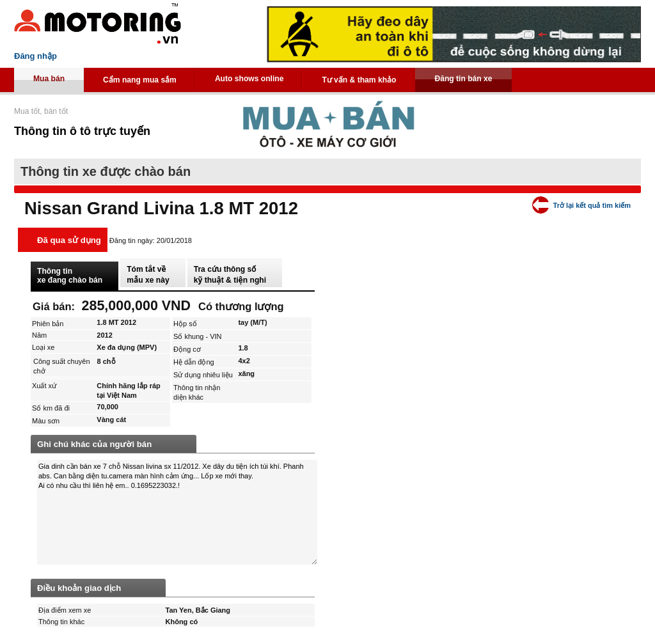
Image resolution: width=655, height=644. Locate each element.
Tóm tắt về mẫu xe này (148, 275)
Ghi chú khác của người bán (94, 444)
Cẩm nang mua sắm (140, 80)
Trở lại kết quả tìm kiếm (592, 205)
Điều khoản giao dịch (79, 588)
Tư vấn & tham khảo (359, 80)
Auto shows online (249, 79)
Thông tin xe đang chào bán (70, 276)
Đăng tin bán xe (463, 79)
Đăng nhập (36, 56)
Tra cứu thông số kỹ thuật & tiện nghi (230, 275)
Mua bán (49, 79)
